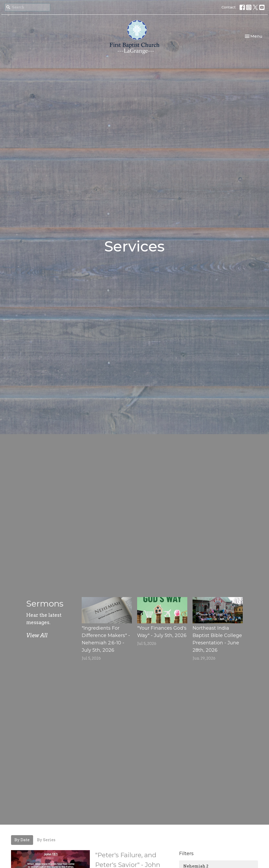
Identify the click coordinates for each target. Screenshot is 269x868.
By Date (22, 840)
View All (37, 635)
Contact (229, 7)
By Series (46, 840)
